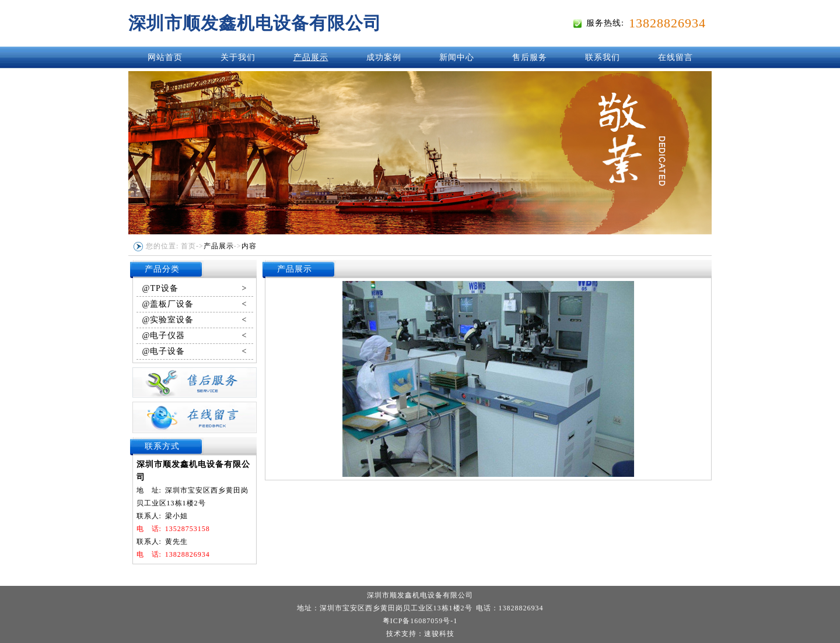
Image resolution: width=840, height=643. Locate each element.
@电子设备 (195, 352)
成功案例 (384, 57)
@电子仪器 (195, 336)
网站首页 (165, 57)
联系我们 (603, 57)
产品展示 (311, 57)
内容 (249, 246)
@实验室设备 (195, 320)
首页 (188, 246)
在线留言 (675, 57)
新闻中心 (457, 57)
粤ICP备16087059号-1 (420, 621)
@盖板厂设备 (195, 304)
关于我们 (238, 57)
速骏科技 (439, 634)
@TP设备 (195, 289)
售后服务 (530, 57)
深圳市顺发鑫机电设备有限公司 (255, 23)
